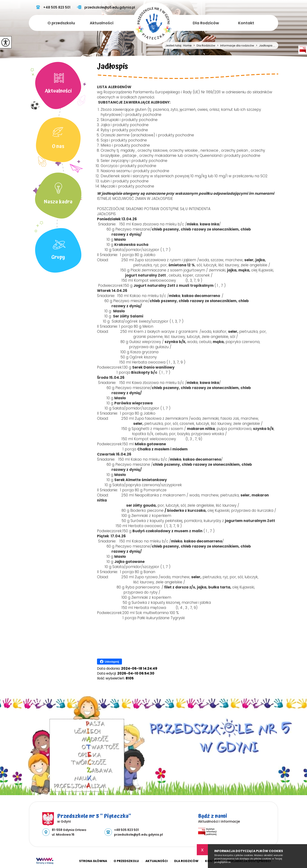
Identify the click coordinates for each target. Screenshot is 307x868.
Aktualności (102, 23)
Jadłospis (112, 67)
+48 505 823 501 (53, 7)
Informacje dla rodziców (235, 45)
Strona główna (93, 861)
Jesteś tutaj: (174, 45)
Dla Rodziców (206, 23)
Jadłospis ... (265, 45)
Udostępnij (109, 662)
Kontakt (246, 23)
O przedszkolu (61, 23)
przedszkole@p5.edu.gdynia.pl (106, 7)
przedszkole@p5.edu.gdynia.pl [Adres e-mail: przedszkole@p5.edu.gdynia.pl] (138, 835)
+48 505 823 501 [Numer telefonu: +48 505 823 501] (126, 830)
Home (187, 45)
